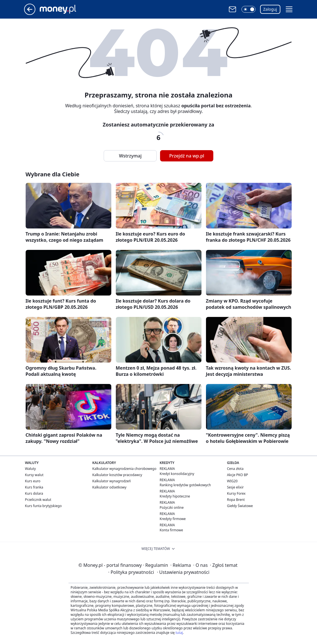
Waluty (31, 469)
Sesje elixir (235, 487)
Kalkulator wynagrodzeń (112, 481)
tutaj (179, 633)
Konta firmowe (171, 530)
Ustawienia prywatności (183, 572)
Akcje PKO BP (238, 475)
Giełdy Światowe (240, 506)
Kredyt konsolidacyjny (177, 474)
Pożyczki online (172, 508)
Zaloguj (270, 9)
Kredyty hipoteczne (175, 496)
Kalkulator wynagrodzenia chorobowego (124, 469)
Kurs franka (34, 487)
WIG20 (232, 481)
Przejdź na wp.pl (187, 156)
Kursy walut (34, 475)
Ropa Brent (236, 500)
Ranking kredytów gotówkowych (185, 485)
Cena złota (235, 469)
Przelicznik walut (38, 500)
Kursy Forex (236, 493)
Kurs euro (33, 481)
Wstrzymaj (130, 156)
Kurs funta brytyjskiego (43, 506)
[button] (249, 9)
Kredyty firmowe (173, 519)
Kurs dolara (34, 493)
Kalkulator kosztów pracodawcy (117, 475)
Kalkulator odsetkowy (109, 487)
